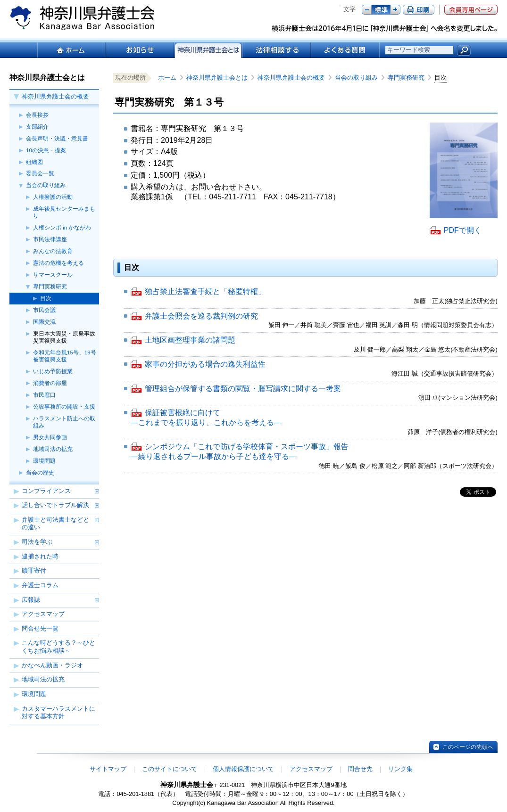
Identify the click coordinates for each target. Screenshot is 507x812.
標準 (381, 10)
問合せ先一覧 (40, 628)
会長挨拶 (37, 115)
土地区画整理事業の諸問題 (190, 341)
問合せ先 (360, 769)
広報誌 (31, 600)
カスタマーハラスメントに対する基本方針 (58, 713)
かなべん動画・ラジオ (52, 665)
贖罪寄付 (34, 570)
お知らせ (139, 50)
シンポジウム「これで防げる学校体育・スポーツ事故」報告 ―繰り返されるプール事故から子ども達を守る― (240, 452)
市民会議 (44, 310)
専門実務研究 (50, 287)
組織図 (34, 162)
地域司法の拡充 (53, 449)
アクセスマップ (43, 614)
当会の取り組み (46, 185)
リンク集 (400, 769)
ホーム (71, 50)
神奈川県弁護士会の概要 (55, 96)
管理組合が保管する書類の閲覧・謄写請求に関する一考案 (243, 389)
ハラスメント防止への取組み (64, 422)
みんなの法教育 (53, 251)
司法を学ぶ (37, 542)
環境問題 (44, 461)
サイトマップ (108, 769)
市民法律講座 (50, 239)
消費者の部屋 (50, 383)
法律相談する (276, 50)
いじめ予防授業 (53, 371)
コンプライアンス (46, 491)
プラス (395, 10)
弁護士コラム (40, 585)
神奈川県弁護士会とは (220, 78)
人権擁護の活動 (53, 197)
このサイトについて (170, 769)
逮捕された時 (40, 556)
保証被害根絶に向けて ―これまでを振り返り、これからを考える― (206, 418)
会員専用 (471, 10)
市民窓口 (44, 395)
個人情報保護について (243, 769)
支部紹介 (37, 127)
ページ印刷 (419, 10)
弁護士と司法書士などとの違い (55, 524)
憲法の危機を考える (58, 263)
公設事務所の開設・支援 (64, 407)
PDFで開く (463, 230)
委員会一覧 (40, 173)
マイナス (367, 10)
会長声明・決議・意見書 (57, 139)
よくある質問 (345, 50)
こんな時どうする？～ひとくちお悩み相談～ (58, 647)
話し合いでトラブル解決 (55, 505)
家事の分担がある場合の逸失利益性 (205, 365)
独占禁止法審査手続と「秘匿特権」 (205, 292)
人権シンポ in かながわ (62, 228)
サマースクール (53, 275)
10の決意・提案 (46, 150)
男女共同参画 (50, 437)
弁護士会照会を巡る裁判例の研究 (201, 317)
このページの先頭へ (468, 747)
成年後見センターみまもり (64, 212)
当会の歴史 (40, 473)
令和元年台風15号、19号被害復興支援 (65, 356)
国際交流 (44, 322)
